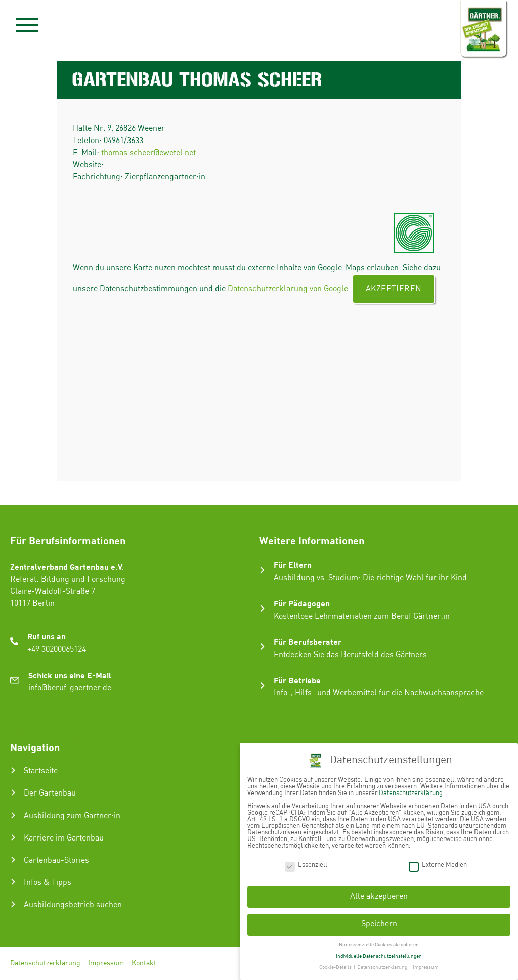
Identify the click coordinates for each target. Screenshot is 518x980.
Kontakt (144, 963)
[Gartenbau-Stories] (13, 860)
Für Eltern (293, 564)
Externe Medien (438, 863)
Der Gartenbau (50, 793)
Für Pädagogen (302, 603)
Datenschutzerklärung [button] (383, 966)
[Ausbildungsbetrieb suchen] (13, 904)
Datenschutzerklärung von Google (288, 289)
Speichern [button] (379, 923)
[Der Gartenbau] (13, 792)
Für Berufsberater (308, 642)
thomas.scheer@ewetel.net (148, 153)
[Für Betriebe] (262, 686)
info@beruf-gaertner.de (70, 688)
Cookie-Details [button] (336, 966)
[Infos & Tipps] (13, 882)
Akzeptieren (394, 289)
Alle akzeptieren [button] (379, 895)
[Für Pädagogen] (262, 608)
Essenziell (306, 863)
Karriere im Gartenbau (64, 838)
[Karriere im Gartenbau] (13, 837)
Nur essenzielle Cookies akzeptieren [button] (379, 943)
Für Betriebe (297, 680)
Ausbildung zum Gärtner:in (72, 816)
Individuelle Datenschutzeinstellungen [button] (379, 954)
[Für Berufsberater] (262, 647)
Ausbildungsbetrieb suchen (73, 905)
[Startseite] (13, 770)
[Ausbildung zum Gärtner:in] (13, 815)
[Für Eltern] (262, 570)
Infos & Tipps (48, 883)
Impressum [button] (426, 966)
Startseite (41, 771)
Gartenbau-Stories (56, 860)
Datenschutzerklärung (45, 963)
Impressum (106, 963)
